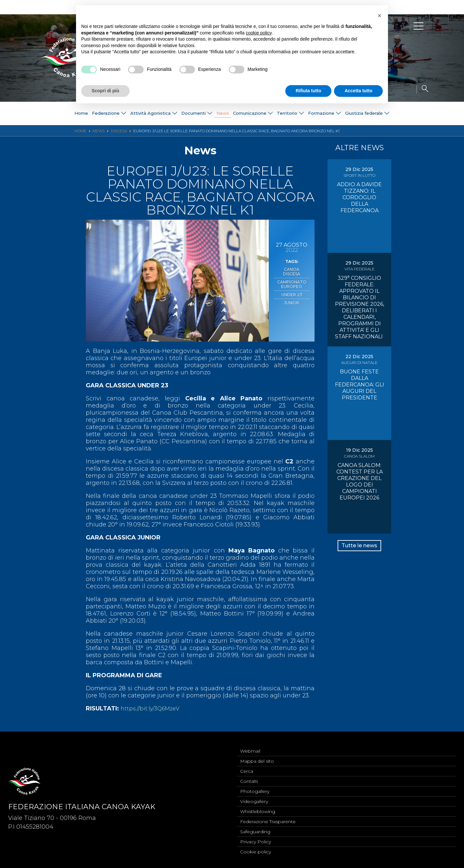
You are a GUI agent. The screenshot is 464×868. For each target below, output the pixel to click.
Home (60, 113)
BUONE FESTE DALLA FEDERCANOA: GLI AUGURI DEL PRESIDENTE (360, 385)
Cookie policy (256, 851)
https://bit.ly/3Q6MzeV (152, 708)
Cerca (247, 766)
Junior (292, 294)
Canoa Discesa (292, 269)
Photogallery (255, 787)
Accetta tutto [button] (358, 91)
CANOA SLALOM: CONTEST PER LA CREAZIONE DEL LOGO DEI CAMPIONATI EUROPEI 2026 (360, 481)
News (222, 113)
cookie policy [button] (259, 33)
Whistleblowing (258, 809)
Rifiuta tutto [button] (309, 91)
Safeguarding (255, 830)
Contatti (249, 776)
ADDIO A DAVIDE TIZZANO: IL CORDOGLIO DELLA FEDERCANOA (359, 197)
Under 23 (292, 287)
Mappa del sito (257, 755)
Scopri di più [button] (105, 91)
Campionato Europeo (292, 278)
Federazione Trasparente (268, 819)
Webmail (250, 744)
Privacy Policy (256, 841)
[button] (380, 16)
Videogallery (254, 798)
